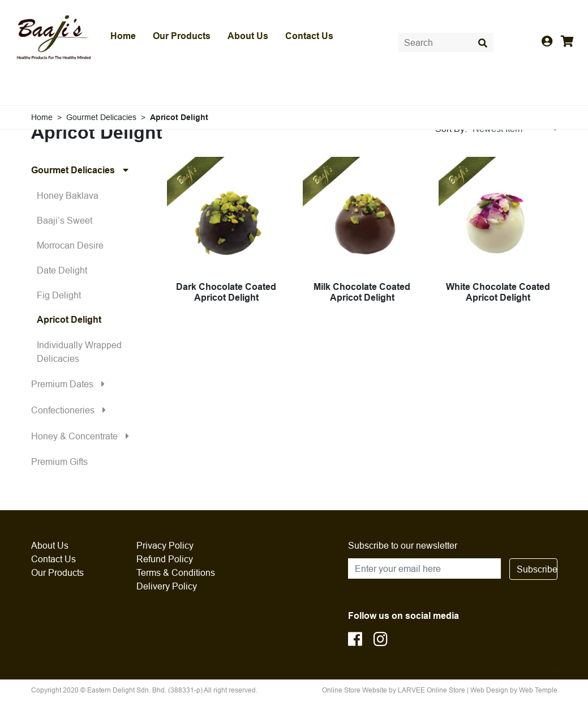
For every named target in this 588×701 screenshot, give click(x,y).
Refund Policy (165, 559)
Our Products (182, 36)
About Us (248, 36)
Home (123, 36)
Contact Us (309, 36)
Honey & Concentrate (83, 436)
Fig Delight (59, 295)
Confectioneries (71, 410)
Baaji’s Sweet (65, 220)
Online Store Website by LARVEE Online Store (394, 690)
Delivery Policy (167, 586)
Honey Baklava (68, 195)
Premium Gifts (59, 461)
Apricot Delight (69, 320)
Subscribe (537, 569)
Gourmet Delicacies (83, 170)
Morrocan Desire (70, 245)
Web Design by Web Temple (514, 690)
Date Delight (62, 270)
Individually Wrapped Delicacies (79, 352)
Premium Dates (71, 384)
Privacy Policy (165, 545)
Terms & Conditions (176, 572)
